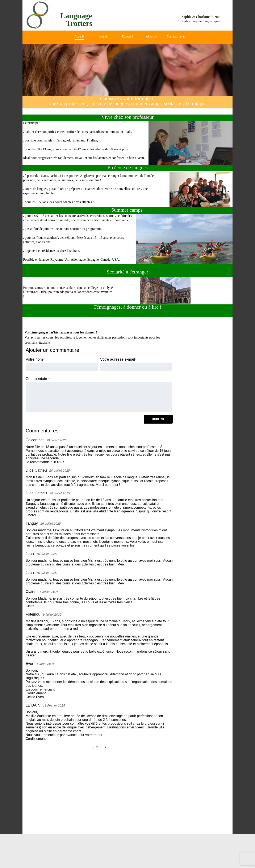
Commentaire (37, 379)
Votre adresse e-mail (118, 359)
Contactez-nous (176, 37)
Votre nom (34, 359)
